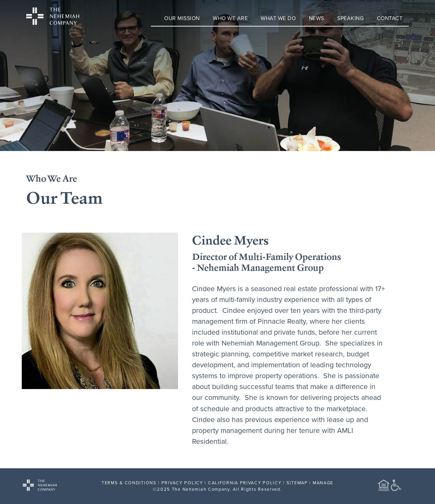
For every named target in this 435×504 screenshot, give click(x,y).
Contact (390, 18)
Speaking (350, 18)
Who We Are (230, 18)
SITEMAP (297, 483)
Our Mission (182, 18)
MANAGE (323, 483)
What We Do (278, 18)
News (317, 18)
